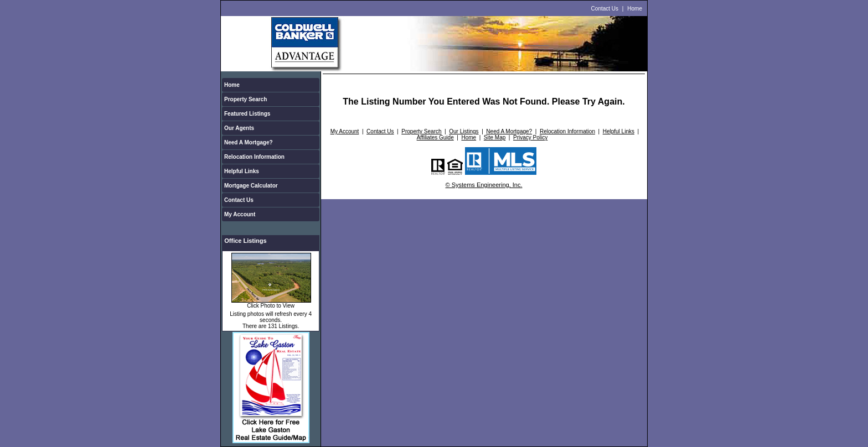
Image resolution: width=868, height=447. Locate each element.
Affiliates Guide (435, 137)
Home (635, 9)
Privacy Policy (530, 137)
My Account (240, 214)
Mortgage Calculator (251, 186)
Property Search (246, 99)
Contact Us (605, 9)
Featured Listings (247, 114)
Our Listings (464, 131)
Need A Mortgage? (249, 142)
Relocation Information (254, 157)
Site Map (495, 137)
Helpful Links (242, 171)
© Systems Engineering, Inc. (484, 185)
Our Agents (239, 128)
